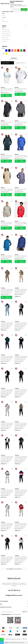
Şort (3, 19)
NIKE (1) (5, 42)
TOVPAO (3, 288)
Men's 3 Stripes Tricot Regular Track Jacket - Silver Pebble (7, 223)
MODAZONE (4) (7, 36)
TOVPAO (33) (6, 32)
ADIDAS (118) (6, 30)
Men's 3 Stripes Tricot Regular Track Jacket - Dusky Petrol (7, 257)
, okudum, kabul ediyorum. (10, 614)
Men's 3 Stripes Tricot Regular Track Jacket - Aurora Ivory (7, 156)
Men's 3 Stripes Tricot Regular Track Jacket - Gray (21, 123)
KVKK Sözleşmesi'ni (6, 614)
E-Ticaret (10, 643)
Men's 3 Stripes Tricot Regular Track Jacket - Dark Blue (21, 257)
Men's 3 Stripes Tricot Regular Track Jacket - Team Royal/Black (21, 156)
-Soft (6, 643)
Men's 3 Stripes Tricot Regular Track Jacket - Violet (21, 190)
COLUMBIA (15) (6, 34)
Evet (24, 9)
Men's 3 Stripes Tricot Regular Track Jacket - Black (7, 123)
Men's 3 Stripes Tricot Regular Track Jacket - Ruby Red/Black (21, 223)
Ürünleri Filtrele (7, 63)
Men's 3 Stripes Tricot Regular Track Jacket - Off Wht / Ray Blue (7, 90)
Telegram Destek (2, 642)
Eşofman (4, 17)
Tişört (3, 15)
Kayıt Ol (25, 612)
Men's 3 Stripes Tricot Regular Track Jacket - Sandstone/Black (7, 190)
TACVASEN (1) (6, 40)
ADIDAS (3, 87)
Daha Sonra (16, 9)
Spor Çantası (5, 21)
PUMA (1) (5, 38)
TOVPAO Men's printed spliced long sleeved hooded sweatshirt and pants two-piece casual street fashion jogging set (7, 291)
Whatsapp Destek (2, 639)
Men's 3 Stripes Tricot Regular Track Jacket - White (21, 89)
